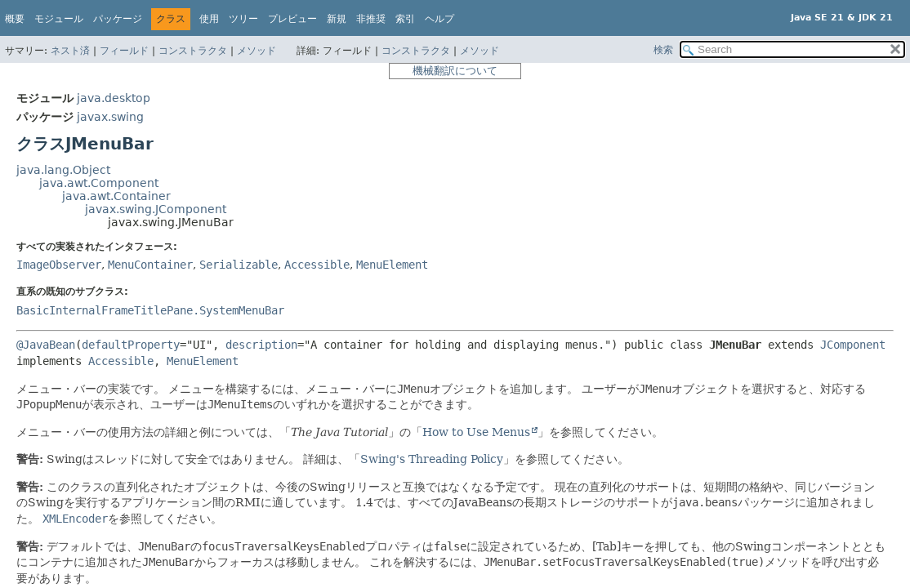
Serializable (239, 265)
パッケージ (118, 19)
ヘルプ (439, 19)
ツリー (243, 19)
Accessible (317, 265)
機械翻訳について (455, 71)
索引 (405, 19)
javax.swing (110, 117)
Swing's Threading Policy (432, 459)
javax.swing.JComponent (156, 209)
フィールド (124, 51)
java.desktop (114, 98)
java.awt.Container (116, 196)
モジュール (59, 19)
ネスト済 (70, 51)
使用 (209, 19)
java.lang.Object (63, 170)
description (261, 345)
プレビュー (292, 19)
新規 (337, 19)
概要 (15, 19)
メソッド (256, 51)
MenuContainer (150, 265)
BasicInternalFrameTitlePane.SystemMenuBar (150, 310)
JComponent (853, 345)
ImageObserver (59, 265)
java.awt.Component (99, 183)
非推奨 (371, 19)
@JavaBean (46, 345)
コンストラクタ (193, 51)
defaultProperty (131, 345)
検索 (663, 50)
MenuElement (392, 265)
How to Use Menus (476, 432)
